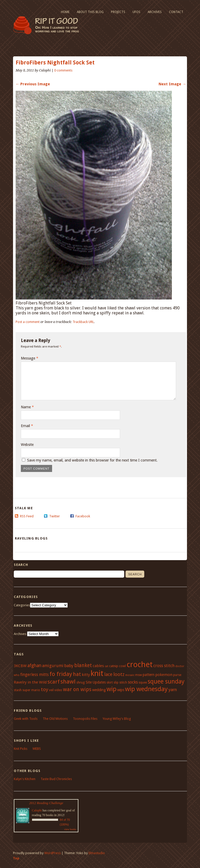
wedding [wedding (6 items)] (99, 690)
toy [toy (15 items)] (45, 689)
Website (27, 445)
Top (16, 858)
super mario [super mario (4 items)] (31, 690)
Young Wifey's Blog (117, 719)
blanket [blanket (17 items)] (83, 665)
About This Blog (90, 12)
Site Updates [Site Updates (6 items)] (96, 682)
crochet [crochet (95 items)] (140, 665)
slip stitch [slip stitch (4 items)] (120, 683)
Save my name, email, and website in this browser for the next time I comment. (92, 460)
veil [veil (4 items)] (51, 690)
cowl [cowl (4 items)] (122, 666)
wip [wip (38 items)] (111, 689)
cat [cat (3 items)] (107, 666)
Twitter (55, 516)
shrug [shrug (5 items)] (81, 682)
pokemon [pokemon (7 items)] (164, 675)
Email (27, 426)
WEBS (37, 749)
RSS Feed (27, 516)
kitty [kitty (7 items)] (86, 675)
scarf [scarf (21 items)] (54, 682)
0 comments (63, 70)
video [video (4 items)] (58, 690)
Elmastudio (97, 853)
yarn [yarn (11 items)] (173, 690)
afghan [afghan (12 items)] (34, 666)
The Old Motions (55, 719)
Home (65, 12)
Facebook (83, 516)
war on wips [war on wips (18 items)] (77, 689)
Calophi (37, 810)
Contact (176, 12)
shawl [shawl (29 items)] (68, 681)
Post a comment (28, 322)
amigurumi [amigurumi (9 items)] (53, 666)
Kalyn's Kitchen (25, 779)
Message (30, 358)
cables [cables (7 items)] (98, 666)
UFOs (136, 12)
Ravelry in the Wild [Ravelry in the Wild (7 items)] (30, 682)
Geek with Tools (26, 719)
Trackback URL (83, 322)
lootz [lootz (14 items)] (119, 674)
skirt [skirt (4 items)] (110, 683)
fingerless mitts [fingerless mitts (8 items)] (35, 675)
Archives (155, 12)
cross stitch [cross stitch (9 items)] (164, 666)
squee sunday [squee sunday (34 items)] (166, 681)
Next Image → (172, 84)
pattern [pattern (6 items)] (149, 675)
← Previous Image (33, 84)
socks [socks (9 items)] (133, 682)
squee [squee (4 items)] (143, 683)
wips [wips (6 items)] (121, 690)
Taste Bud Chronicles (56, 779)
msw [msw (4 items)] (139, 675)
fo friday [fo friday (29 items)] (61, 674)
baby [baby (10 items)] (69, 666)
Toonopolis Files (85, 719)
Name (27, 407)
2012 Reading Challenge (46, 803)
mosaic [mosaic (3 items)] (130, 675)
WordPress (52, 853)
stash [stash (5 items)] (18, 690)
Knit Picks (21, 749)
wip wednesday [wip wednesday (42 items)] (146, 689)
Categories (22, 605)
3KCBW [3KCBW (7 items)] (20, 666)
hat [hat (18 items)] (77, 674)
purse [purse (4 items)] (177, 675)
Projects (118, 12)
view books (70, 829)
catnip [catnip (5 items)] (114, 666)
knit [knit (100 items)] (97, 673)
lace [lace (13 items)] (108, 674)
